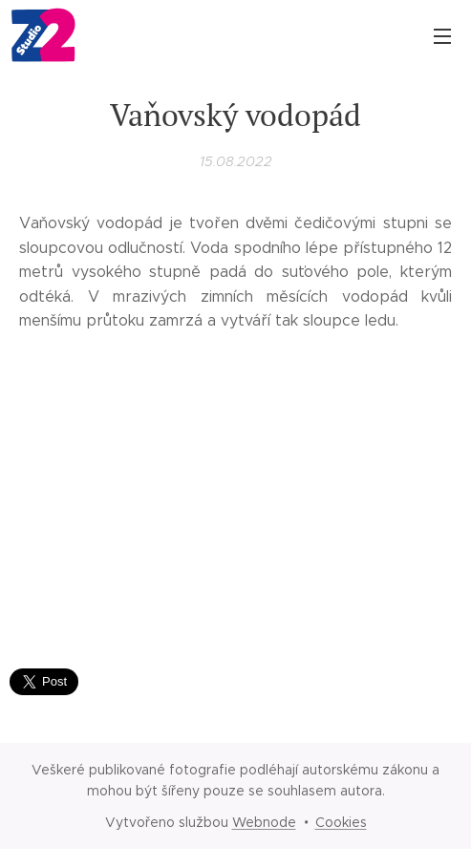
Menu (442, 36)
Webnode (264, 822)
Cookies (341, 822)
